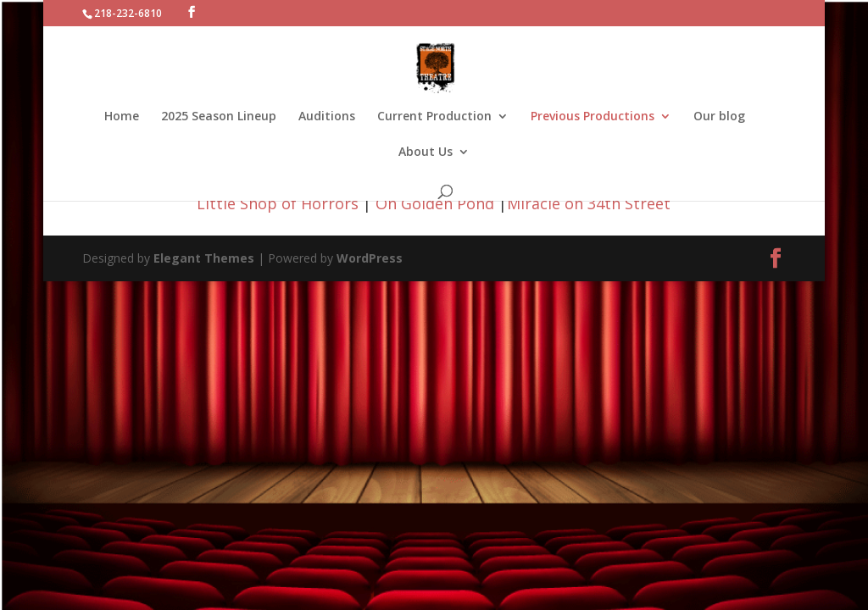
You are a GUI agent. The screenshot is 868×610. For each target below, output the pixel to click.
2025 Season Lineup (219, 117)
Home (122, 117)
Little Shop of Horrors (278, 203)
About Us (426, 152)
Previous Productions (593, 117)
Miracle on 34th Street (589, 203)
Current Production (434, 117)
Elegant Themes (204, 258)
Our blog (719, 117)
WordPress (370, 258)
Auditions (327, 117)
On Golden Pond (435, 203)
